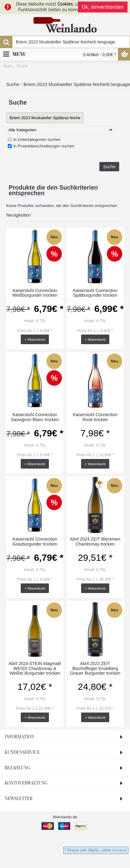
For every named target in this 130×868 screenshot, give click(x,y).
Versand (119, 850)
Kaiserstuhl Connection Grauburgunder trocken (35, 541)
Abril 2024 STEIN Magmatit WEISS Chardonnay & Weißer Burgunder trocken (35, 668)
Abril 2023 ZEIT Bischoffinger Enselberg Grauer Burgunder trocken (95, 668)
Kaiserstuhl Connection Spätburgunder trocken (95, 293)
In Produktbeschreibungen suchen (41, 146)
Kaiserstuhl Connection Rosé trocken (95, 417)
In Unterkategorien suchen (34, 139)
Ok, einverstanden (103, 7)
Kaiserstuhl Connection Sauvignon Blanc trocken (35, 417)
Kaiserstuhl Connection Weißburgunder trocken (35, 293)
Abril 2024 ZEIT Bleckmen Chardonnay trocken (95, 541)
